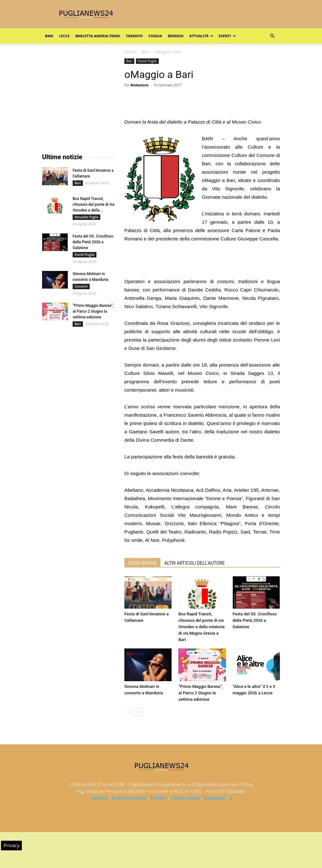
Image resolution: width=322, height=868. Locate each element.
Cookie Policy (185, 798)
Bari (49, 36)
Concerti (81, 286)
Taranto (134, 36)
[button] (272, 36)
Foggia (155, 36)
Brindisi (176, 36)
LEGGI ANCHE (142, 563)
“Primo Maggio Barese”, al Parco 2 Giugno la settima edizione (201, 693)
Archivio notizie (129, 798)
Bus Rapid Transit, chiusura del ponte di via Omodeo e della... (94, 204)
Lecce (64, 36)
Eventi (227, 36)
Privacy (159, 798)
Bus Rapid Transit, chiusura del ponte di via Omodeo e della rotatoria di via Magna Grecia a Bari (201, 627)
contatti (99, 798)
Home (130, 52)
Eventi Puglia (147, 61)
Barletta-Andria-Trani (98, 36)
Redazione (140, 85)
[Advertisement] (202, 261)
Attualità (201, 36)
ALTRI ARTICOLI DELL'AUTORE (194, 563)
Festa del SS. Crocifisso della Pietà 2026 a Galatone (255, 620)
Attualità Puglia (86, 217)
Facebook (215, 798)
